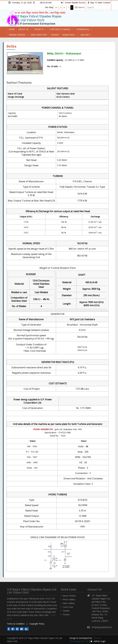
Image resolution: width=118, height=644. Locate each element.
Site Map (49, 7)
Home (12, 29)
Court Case (68, 607)
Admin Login (98, 641)
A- (65, 7)
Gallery (85, 35)
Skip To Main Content (99, 3)
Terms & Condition (16, 624)
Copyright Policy (37, 624)
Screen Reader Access (75, 3)
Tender (55, 35)
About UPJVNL (69, 596)
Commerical (83, 29)
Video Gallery (69, 603)
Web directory (39, 35)
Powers (66, 614)
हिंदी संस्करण (79, 7)
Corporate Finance (60, 29)
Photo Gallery (69, 599)
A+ (57, 7)
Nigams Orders (17, 35)
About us (24, 29)
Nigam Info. (69, 35)
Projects (39, 29)
